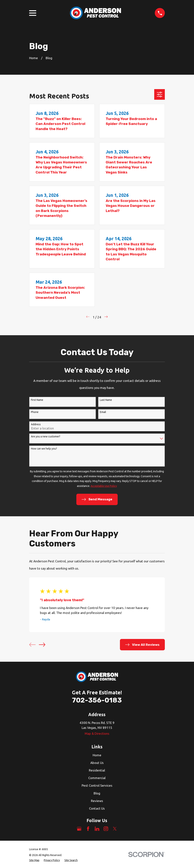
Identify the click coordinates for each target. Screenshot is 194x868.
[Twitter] (115, 829)
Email (103, 412)
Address (36, 424)
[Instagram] (106, 829)
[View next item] (42, 645)
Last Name (106, 400)
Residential (97, 770)
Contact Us (97, 808)
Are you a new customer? (46, 436)
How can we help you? (44, 449)
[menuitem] (34, 860)
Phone (35, 412)
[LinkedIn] (97, 829)
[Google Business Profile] (79, 829)
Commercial (97, 778)
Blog (97, 793)
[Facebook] (88, 829)
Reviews (97, 801)
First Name (37, 400)
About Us (97, 763)
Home (97, 755)
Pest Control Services (97, 785)
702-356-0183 (97, 700)
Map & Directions (97, 733)
